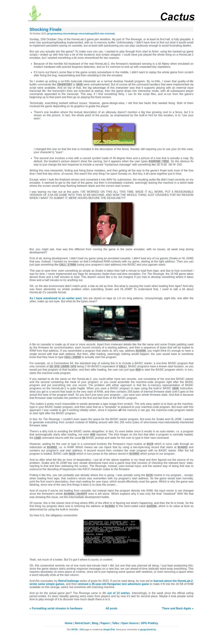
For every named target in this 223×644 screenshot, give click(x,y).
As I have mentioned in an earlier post (56, 300)
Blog (95, 632)
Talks (116, 632)
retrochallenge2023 (89, 34)
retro (102, 34)
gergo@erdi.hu (148, 638)
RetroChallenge (68, 589)
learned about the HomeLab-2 (173, 589)
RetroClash (82, 632)
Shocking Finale (46, 29)
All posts (111, 617)
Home (69, 632)
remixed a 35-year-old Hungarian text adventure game (113, 592)
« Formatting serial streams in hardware (56, 617)
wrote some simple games (47, 592)
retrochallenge (70, 34)
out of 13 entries (119, 601)
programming (55, 34)
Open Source (130, 632)
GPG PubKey (149, 632)
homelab (110, 34)
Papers (105, 632)
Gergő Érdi (109, 638)
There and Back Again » (178, 617)
